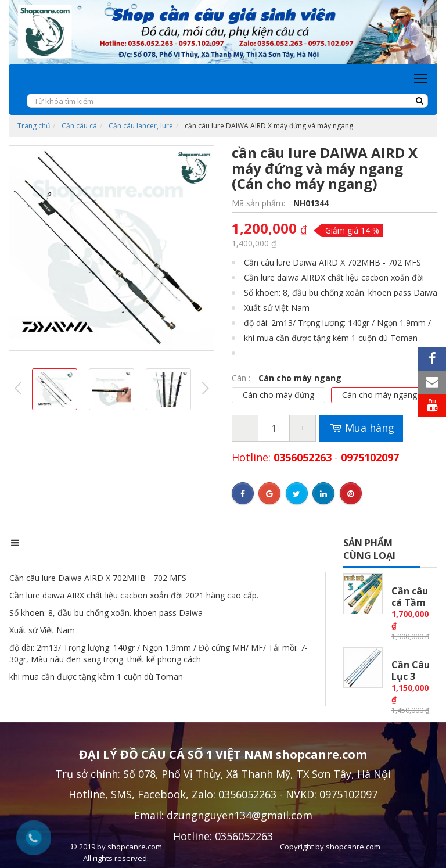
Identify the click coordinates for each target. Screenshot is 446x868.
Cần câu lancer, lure (141, 126)
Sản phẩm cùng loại (369, 549)
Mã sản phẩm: (260, 203)
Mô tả (24, 543)
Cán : (242, 378)
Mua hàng (361, 428)
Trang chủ (34, 126)
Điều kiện (198, 543)
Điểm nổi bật (107, 543)
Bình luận (281, 543)
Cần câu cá (79, 126)
